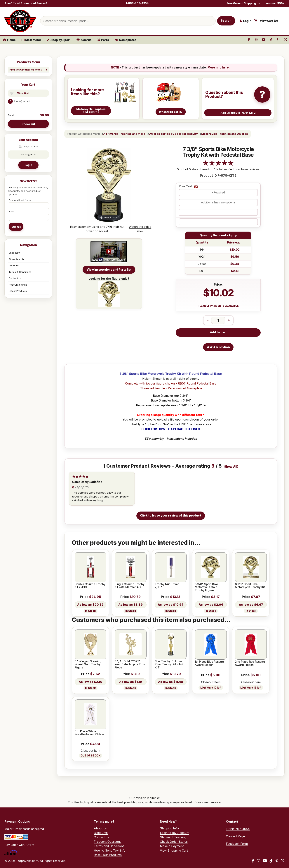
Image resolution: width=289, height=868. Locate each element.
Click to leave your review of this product (171, 516)
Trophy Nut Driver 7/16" (167, 586)
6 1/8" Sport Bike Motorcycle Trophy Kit (250, 586)
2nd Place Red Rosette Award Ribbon (250, 663)
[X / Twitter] (283, 861)
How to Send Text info (110, 850)
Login (28, 165)
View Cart (23, 93)
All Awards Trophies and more (124, 134)
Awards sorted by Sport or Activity (173, 134)
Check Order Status (174, 842)
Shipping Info (169, 828)
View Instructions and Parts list (109, 270)
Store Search (16, 259)
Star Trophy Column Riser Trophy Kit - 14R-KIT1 (170, 664)
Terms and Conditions (109, 846)
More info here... (220, 67)
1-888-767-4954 (137, 3)
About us (100, 828)
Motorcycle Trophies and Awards (225, 134)
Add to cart (218, 332)
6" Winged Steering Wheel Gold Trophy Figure (88, 664)
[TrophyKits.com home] (20, 21)
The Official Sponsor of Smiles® (26, 3)
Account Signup (18, 285)
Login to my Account (175, 833)
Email (12, 211)
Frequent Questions (108, 842)
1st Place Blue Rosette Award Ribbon (209, 663)
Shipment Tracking (173, 837)
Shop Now (15, 253)
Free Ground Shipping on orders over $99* (256, 3)
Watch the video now (140, 229)
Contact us (101, 837)
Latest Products (18, 291)
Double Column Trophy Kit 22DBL (90, 586)
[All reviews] (218, 165)
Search (226, 21)
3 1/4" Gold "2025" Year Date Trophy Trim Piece (130, 664)
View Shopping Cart (174, 850)
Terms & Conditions (20, 272)
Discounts (101, 833)
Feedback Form (237, 844)
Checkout (28, 124)
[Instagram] (259, 861)
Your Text (186, 187)
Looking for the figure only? (109, 292)
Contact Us (15, 278)
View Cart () (269, 21)
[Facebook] (253, 861)
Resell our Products (108, 855)
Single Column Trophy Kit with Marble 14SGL (130, 586)
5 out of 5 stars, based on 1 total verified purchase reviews (218, 169)
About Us (14, 265)
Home (9, 40)
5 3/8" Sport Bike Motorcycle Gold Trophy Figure (206, 587)
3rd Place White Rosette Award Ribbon (89, 733)
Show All (231, 467)
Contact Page (235, 836)
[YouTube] (265, 861)
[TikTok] (271, 861)
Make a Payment (172, 846)
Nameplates (126, 40)
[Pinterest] (277, 861)
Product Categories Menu (26, 70)
